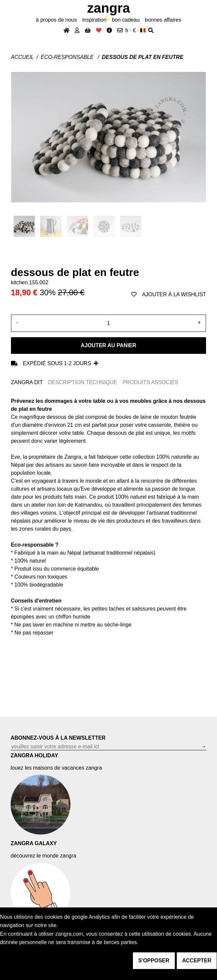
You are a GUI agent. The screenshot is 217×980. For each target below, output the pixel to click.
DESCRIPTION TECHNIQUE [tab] (83, 382)
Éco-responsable (68, 57)
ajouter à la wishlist (169, 294)
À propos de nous (56, 20)
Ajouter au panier (108, 345)
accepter (197, 961)
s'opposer (154, 961)
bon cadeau (126, 20)
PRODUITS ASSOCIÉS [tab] (150, 382)
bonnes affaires (163, 20)
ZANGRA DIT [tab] (27, 382)
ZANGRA (108, 8)
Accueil (22, 57)
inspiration (94, 20)
